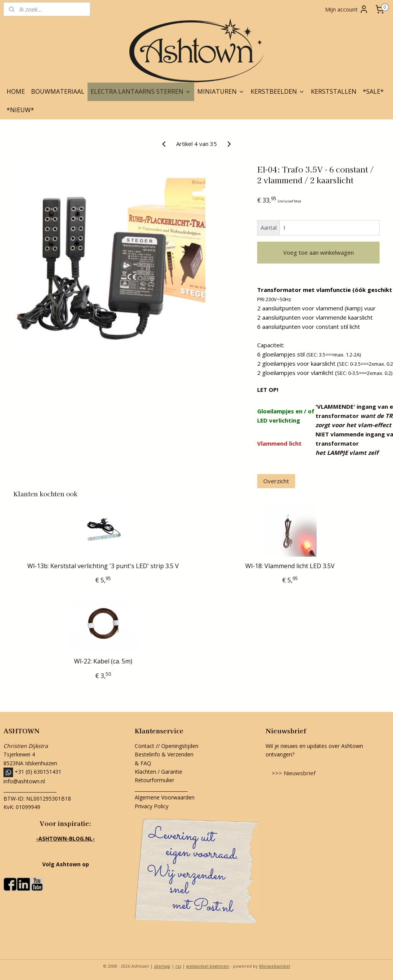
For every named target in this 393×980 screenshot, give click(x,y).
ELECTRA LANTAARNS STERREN (141, 91)
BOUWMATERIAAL (58, 91)
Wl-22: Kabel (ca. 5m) (103, 661)
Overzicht (276, 481)
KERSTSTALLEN (334, 91)
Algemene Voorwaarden (165, 797)
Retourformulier (155, 780)
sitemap (162, 966)
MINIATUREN (221, 91)
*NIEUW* (20, 110)
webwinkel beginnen (208, 966)
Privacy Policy (152, 806)
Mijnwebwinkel (275, 966)
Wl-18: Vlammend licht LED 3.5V (290, 566)
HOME (16, 91)
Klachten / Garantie (159, 772)
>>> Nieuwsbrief (294, 773)
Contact (144, 746)
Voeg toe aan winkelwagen (319, 252)
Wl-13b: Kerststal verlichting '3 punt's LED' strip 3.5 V (103, 566)
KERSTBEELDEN (278, 91)
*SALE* (373, 91)
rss (178, 966)
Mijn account (347, 9)
